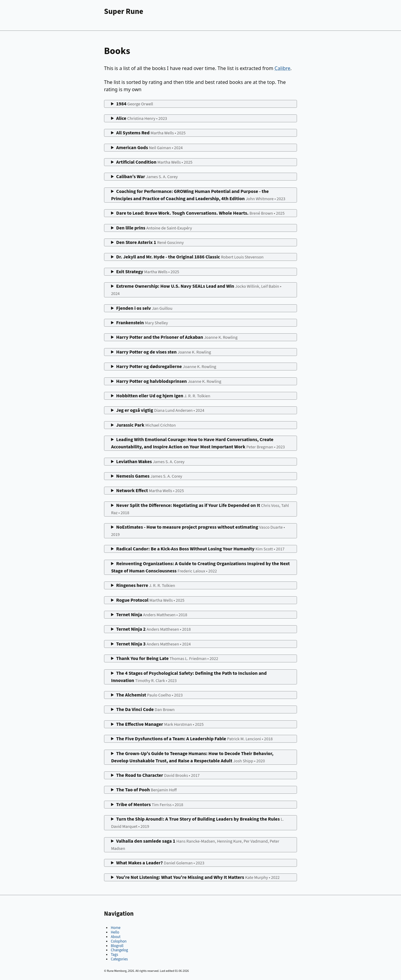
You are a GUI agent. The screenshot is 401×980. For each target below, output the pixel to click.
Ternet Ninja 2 (153, 629)
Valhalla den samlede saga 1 (195, 845)
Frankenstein (142, 323)
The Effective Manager (160, 724)
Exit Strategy (148, 272)
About (115, 937)
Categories (119, 959)
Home (115, 928)
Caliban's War (147, 177)
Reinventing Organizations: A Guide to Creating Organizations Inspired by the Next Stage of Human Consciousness (200, 567)
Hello (115, 932)
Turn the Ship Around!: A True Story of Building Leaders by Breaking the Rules (197, 823)
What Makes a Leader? (160, 863)
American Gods (149, 148)
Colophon (118, 941)
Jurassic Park (146, 425)
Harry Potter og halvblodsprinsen (169, 381)
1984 (134, 104)
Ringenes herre (145, 585)
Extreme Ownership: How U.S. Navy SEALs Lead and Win (196, 290)
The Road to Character (158, 775)
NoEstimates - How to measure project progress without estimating (198, 531)
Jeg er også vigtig (160, 410)
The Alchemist (149, 695)
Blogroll (117, 946)
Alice (142, 118)
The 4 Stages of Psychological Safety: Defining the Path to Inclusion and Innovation (189, 677)
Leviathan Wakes (150, 462)
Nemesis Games (149, 476)
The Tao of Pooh (146, 790)
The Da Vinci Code (145, 709)
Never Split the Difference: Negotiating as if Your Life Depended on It (200, 509)
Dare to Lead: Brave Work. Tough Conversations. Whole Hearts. (200, 213)
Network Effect (150, 491)
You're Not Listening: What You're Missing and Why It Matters (198, 877)
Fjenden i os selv (144, 308)
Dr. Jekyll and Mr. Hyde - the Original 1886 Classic (190, 257)
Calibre (283, 68)
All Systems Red (151, 133)
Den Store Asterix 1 (150, 242)
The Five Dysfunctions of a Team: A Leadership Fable (194, 739)
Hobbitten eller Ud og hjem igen (163, 396)
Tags (114, 955)
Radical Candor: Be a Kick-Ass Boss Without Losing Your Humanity (200, 549)
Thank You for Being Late (167, 658)
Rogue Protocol (150, 600)
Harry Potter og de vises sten (164, 352)
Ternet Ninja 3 (153, 644)
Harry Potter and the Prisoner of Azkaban (177, 337)
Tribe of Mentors (150, 805)
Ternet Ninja (152, 615)
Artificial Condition (154, 162)
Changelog (119, 950)
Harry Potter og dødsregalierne (166, 367)
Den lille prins (154, 228)
